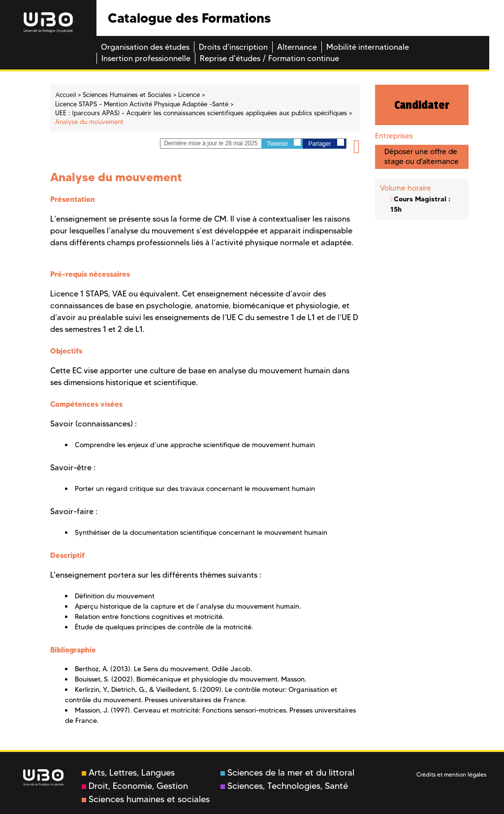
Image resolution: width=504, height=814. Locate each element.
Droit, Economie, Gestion (135, 786)
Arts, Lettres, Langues (128, 773)
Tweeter (284, 143)
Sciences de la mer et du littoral (287, 773)
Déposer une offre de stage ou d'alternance (422, 156)
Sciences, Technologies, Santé (284, 786)
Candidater (422, 105)
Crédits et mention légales (451, 774)
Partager (326, 143)
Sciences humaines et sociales (146, 799)
